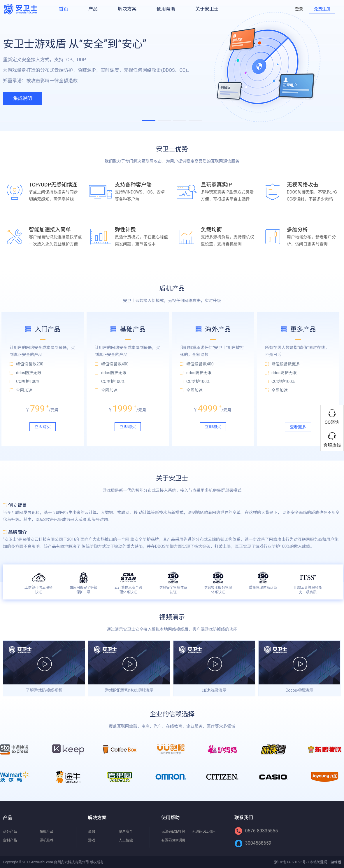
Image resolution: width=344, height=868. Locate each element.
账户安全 (126, 832)
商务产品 (10, 832)
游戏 (92, 840)
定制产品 (10, 840)
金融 (92, 832)
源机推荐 (47, 840)
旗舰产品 (47, 832)
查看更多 (298, 427)
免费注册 (322, 9)
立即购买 (43, 427)
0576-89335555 (256, 831)
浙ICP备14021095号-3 (291, 862)
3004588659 (253, 843)
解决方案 (127, 9)
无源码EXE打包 (173, 832)
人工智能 (126, 840)
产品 (93, 9)
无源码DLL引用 (204, 832)
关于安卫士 (207, 9)
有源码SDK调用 (174, 840)
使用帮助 (166, 9)
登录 (299, 9)
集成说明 (22, 99)
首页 (64, 9)
